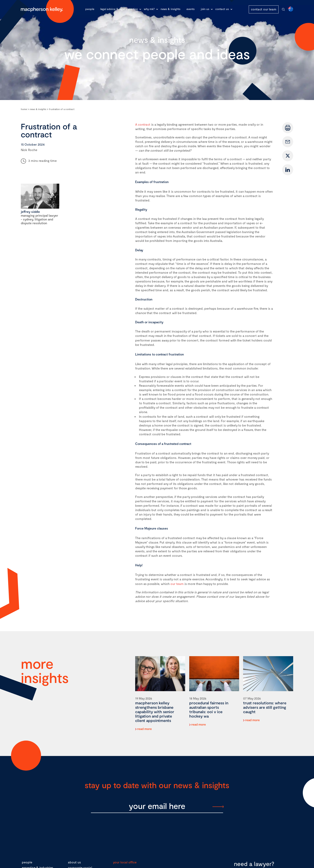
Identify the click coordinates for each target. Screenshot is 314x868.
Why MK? (149, 9)
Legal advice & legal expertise (119, 9)
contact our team (264, 9)
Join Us (205, 9)
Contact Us (222, 9)
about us (74, 862)
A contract (143, 124)
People (90, 9)
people (27, 862)
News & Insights (171, 9)
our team (177, 584)
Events (191, 9)
